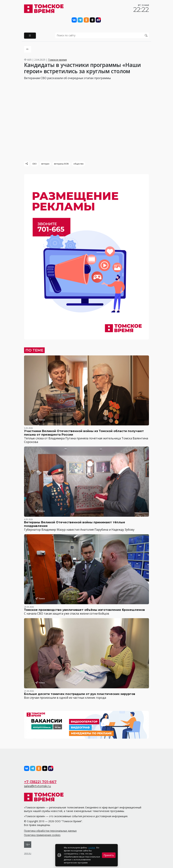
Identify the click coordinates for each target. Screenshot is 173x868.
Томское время (57, 60)
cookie (92, 848)
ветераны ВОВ (61, 164)
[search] (102, 35)
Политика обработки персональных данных (50, 831)
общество (79, 164)
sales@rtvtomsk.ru (38, 786)
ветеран (45, 164)
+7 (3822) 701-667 (40, 782)
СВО (34, 164)
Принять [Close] (109, 855)
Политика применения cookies (42, 835)
